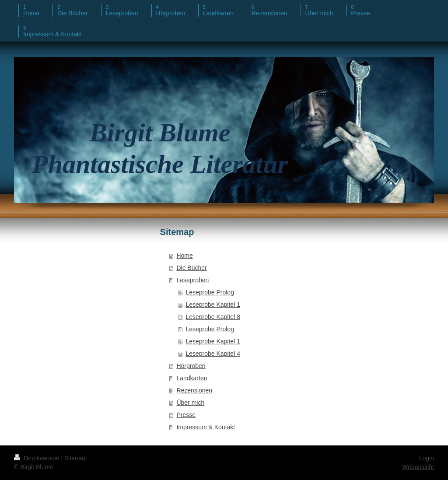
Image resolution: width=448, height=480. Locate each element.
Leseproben (192, 280)
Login (427, 458)
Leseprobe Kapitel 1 (213, 305)
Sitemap (75, 458)
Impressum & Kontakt (206, 427)
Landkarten (192, 378)
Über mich (190, 403)
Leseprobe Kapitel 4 (213, 354)
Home (184, 256)
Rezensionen (194, 390)
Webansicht (418, 467)
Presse (186, 415)
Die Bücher (191, 268)
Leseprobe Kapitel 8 (213, 317)
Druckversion (37, 458)
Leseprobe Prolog (210, 292)
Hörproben (191, 366)
